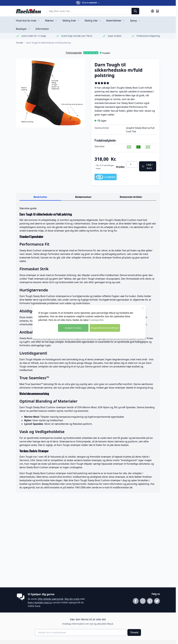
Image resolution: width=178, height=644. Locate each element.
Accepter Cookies (73, 328)
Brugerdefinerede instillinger (105, 328)
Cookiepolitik (96, 320)
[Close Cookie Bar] (143, 308)
